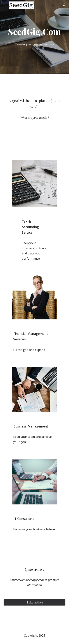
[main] (35, 32)
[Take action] (35, 602)
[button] (4, 5)
